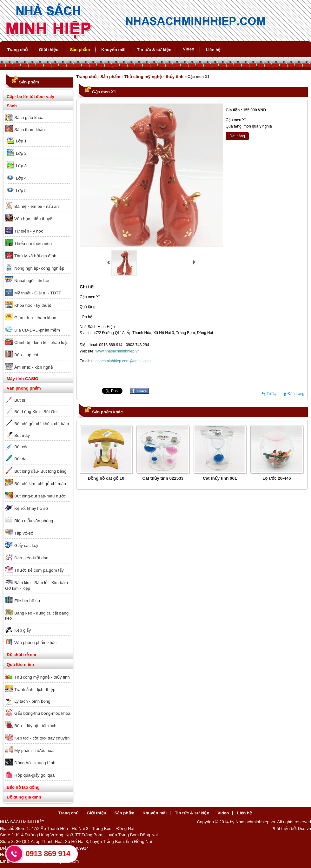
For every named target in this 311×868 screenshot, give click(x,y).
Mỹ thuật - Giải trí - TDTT (38, 293)
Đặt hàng (237, 136)
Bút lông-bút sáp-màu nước (40, 496)
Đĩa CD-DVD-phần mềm (37, 330)
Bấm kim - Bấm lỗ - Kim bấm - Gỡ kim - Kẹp (38, 585)
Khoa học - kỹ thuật (33, 305)
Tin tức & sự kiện (154, 50)
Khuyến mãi (113, 50)
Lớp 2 (21, 153)
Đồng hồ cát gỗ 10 (106, 478)
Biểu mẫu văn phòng (34, 521)
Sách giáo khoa (29, 118)
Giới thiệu (49, 50)
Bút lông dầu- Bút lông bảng (40, 471)
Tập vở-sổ (24, 533)
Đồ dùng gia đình (24, 797)
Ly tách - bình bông (32, 701)
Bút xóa (21, 447)
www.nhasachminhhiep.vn (118, 351)
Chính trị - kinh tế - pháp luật (41, 342)
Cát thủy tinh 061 (220, 478)
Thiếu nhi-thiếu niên (33, 243)
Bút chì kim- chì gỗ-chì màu (40, 484)
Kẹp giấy (23, 630)
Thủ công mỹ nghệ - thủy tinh (42, 677)
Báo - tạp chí (26, 355)
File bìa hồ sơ (27, 601)
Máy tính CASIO (23, 379)
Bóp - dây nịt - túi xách (35, 726)
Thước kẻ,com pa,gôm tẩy (39, 570)
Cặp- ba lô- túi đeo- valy (30, 97)
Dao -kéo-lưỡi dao (31, 558)
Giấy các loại (26, 546)
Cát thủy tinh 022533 (163, 478)
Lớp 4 (21, 178)
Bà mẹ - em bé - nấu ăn (36, 206)
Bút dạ (20, 459)
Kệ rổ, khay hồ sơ (31, 508)
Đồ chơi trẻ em (21, 655)
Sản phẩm (80, 50)
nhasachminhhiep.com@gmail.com (121, 361)
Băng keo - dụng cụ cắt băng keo (37, 616)
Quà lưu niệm (20, 664)
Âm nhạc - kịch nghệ (34, 367)
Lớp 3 (21, 166)
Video (189, 49)
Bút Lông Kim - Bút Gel (36, 412)
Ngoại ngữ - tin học (32, 281)
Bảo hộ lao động (23, 787)
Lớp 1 (21, 141)
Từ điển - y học (29, 231)
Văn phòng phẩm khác (35, 643)
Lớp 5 (21, 191)
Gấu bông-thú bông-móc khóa (42, 713)
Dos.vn (304, 829)
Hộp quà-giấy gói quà (34, 775)
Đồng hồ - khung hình (35, 763)
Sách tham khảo (30, 130)
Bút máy (22, 435)
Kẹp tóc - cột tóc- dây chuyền (42, 738)
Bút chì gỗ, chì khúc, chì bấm (42, 424)
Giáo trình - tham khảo (35, 318)
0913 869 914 (48, 854)
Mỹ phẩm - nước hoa (34, 750)
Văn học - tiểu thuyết (34, 219)
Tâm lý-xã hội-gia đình (35, 256)
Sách (12, 106)
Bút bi (20, 400)
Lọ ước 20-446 (277, 478)
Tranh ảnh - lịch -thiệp (35, 690)
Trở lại (272, 394)
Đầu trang (296, 394)
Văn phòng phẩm (24, 388)
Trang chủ (17, 50)
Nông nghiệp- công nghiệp (39, 268)
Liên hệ (213, 50)
